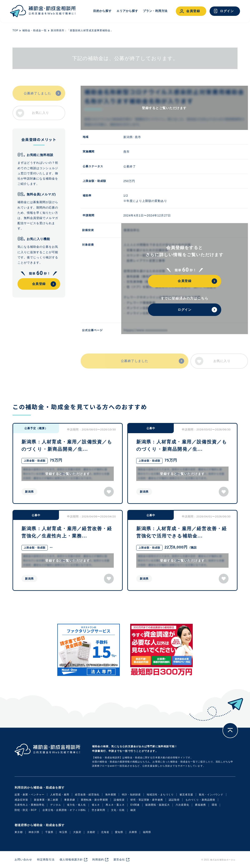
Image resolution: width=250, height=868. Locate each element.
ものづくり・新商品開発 (200, 800)
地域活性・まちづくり (160, 795)
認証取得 (174, 800)
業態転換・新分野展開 (94, 800)
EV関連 (135, 805)
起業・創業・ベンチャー (29, 795)
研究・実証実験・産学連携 (147, 800)
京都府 (91, 832)
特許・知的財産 (131, 795)
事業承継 (70, 800)
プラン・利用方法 (155, 11)
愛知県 (119, 832)
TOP (15, 30)
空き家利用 (98, 810)
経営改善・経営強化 (87, 795)
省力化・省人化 (76, 805)
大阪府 (77, 832)
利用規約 (98, 860)
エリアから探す (127, 11)
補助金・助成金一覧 (34, 30)
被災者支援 (186, 795)
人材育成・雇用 (60, 795)
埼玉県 (63, 832)
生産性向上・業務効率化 (29, 805)
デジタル (56, 805)
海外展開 (111, 795)
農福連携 (200, 805)
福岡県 (147, 832)
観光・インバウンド (211, 795)
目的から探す (102, 11)
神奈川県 (34, 832)
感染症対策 (21, 800)
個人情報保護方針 (71, 860)
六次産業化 (182, 805)
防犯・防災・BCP (26, 810)
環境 (214, 805)
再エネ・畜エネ (115, 805)
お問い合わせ (23, 860)
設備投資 (119, 800)
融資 (133, 810)
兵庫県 (133, 832)
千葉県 (49, 832)
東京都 (19, 832)
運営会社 (119, 860)
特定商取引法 (46, 860)
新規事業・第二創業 (46, 800)
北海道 (105, 832)
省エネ (96, 805)
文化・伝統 (118, 810)
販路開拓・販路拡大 (158, 805)
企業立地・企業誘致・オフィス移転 (64, 810)
